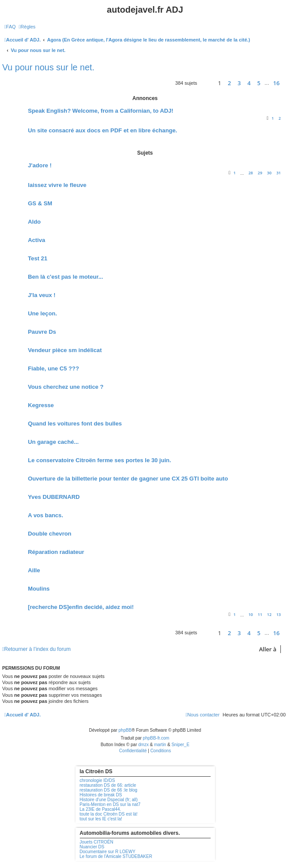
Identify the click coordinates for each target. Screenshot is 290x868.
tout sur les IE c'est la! (101, 819)
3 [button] (239, 83)
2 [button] (229, 83)
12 (269, 614)
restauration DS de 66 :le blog (109, 790)
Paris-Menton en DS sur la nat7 (110, 804)
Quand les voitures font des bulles (75, 424)
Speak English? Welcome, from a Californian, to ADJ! (101, 111)
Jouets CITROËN (97, 842)
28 (251, 173)
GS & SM (40, 203)
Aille (34, 570)
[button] (205, 83)
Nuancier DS (92, 847)
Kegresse (41, 405)
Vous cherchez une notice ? (66, 387)
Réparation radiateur (56, 552)
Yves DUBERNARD (54, 497)
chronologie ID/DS (97, 780)
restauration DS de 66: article (108, 785)
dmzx (143, 745)
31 (279, 173)
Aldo (34, 222)
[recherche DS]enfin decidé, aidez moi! (81, 607)
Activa (37, 240)
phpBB (125, 730)
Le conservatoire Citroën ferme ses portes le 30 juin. (99, 460)
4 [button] (249, 83)
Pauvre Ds (42, 332)
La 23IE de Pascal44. (101, 809)
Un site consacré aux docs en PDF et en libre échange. (102, 130)
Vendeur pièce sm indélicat (65, 350)
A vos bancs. (46, 515)
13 (279, 614)
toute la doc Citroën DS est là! (109, 814)
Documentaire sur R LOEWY (108, 852)
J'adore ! (40, 165)
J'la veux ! (42, 295)
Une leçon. (43, 313)
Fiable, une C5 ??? (53, 368)
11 (260, 614)
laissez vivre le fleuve (57, 185)
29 (260, 173)
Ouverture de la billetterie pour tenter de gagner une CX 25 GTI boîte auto (128, 479)
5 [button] (259, 83)
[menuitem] (10, 27)
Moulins (39, 589)
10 (251, 614)
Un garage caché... (53, 442)
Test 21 (38, 258)
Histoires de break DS (101, 795)
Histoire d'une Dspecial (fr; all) (109, 800)
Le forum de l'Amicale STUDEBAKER (116, 856)
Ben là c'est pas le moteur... (65, 277)
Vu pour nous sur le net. (48, 67)
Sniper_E (180, 745)
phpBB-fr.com (156, 738)
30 (269, 173)
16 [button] (276, 83)
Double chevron (50, 534)
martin (160, 745)
